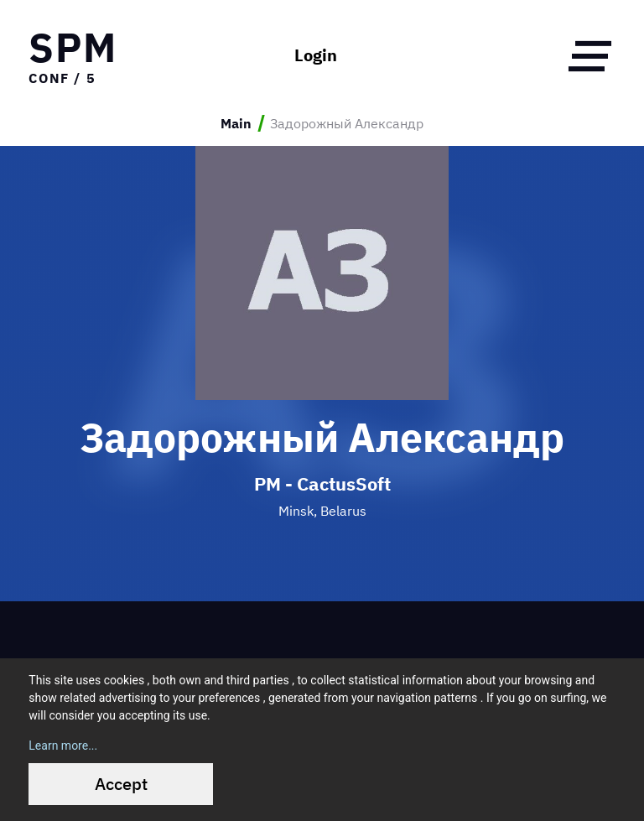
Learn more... (63, 746)
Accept (121, 784)
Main (236, 123)
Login (316, 55)
